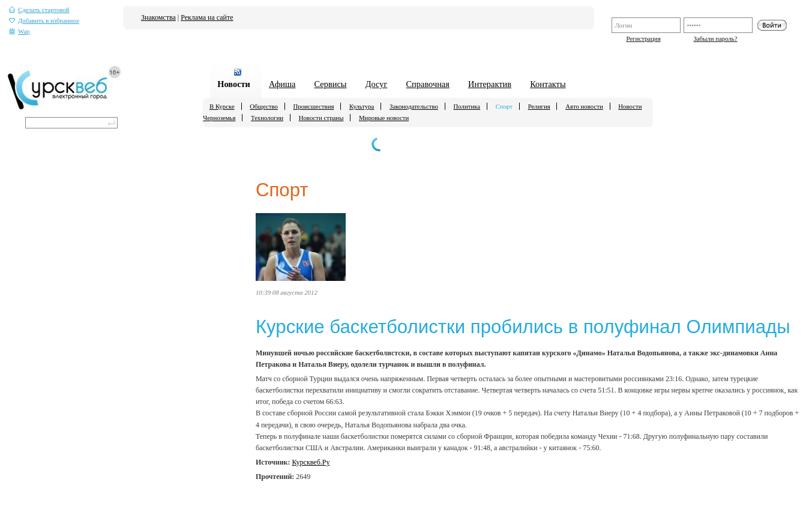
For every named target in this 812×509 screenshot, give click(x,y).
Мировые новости (384, 118)
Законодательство (414, 106)
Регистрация (643, 38)
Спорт (504, 106)
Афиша (282, 84)
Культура (362, 106)
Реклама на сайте (207, 17)
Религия (539, 106)
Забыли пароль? (715, 38)
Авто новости (584, 106)
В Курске (222, 106)
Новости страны (321, 118)
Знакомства (158, 17)
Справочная (428, 84)
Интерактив (490, 84)
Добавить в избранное (44, 21)
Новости (234, 84)
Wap (20, 32)
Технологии (267, 118)
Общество (264, 106)
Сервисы (331, 84)
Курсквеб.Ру (311, 462)
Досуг (377, 84)
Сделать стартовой (39, 10)
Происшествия (314, 106)
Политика (467, 106)
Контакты (548, 84)
